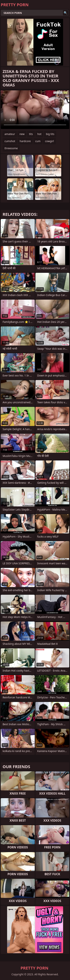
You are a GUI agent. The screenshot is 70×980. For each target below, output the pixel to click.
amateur (10, 134)
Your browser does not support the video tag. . (35, 110)
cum (38, 141)
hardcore (25, 141)
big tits (50, 134)
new (22, 134)
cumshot (10, 141)
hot (39, 134)
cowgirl (49, 141)
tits (31, 134)
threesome (11, 148)
